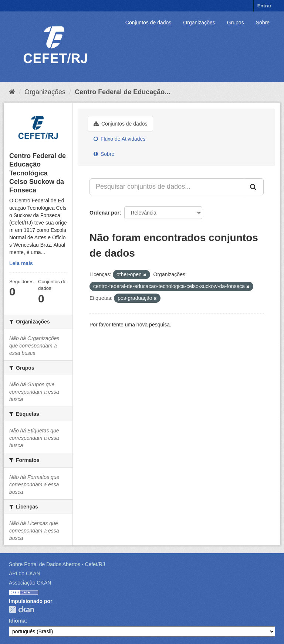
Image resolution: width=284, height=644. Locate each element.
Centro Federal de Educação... (122, 92)
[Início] (12, 92)
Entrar (264, 6)
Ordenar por (104, 213)
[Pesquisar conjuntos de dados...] (167, 187)
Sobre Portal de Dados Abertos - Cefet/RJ (57, 564)
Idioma (17, 621)
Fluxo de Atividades (119, 139)
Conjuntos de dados (148, 23)
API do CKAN (25, 573)
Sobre (263, 23)
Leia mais (21, 263)
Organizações (199, 23)
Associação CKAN (30, 583)
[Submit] (254, 187)
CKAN (21, 609)
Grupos (236, 23)
